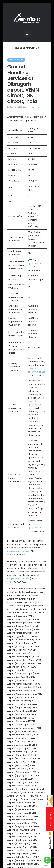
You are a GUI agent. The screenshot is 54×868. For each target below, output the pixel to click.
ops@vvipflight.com (17, 551)
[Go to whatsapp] (47, 860)
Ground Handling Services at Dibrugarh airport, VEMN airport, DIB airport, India (23, 84)
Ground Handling (16, 60)
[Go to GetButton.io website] (47, 865)
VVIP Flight (36, 107)
